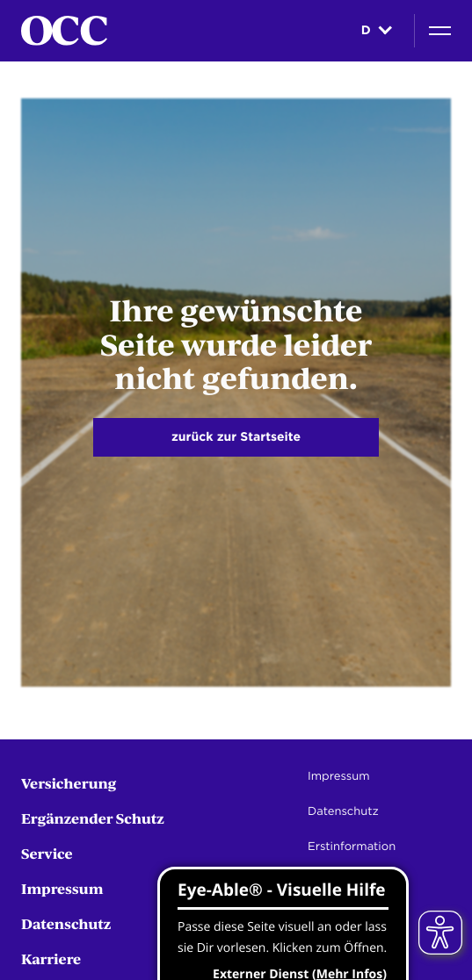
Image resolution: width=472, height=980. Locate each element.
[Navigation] (440, 31)
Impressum (62, 888)
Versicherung (69, 783)
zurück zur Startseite (236, 437)
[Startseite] (64, 31)
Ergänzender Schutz (93, 818)
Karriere (51, 958)
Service (47, 853)
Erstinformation (352, 847)
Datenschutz (66, 923)
